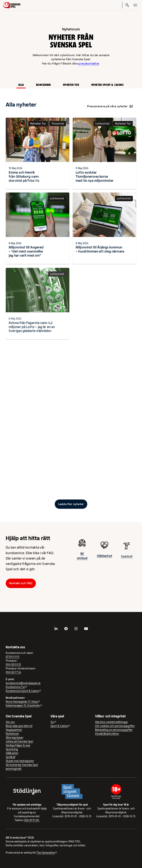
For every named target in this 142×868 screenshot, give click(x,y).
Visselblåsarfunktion (107, 734)
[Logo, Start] (12, 5)
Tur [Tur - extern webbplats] (52, 722)
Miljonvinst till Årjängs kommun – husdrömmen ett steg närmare (100, 253)
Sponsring (12, 749)
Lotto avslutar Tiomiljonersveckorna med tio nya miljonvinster (95, 176)
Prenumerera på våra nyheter (110, 106)
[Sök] (127, 5)
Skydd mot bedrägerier (20, 761)
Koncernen (43, 85)
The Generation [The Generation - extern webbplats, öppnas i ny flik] (46, 853)
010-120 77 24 (13, 672)
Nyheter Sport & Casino (108, 85)
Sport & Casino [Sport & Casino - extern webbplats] (59, 726)
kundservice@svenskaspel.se (23, 683)
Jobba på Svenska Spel (19, 741)
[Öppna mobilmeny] (135, 5)
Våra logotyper (15, 738)
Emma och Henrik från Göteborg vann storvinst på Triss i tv (24, 176)
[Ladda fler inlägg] (71, 504)
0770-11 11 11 (13, 657)
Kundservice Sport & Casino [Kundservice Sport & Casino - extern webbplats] (22, 691)
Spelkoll (10, 757)
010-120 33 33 (13, 665)
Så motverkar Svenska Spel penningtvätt (22, 767)
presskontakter (89, 63)
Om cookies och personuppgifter (115, 726)
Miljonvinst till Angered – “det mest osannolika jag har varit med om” (26, 254)
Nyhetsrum (12, 734)
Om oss (10, 722)
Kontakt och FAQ (21, 583)
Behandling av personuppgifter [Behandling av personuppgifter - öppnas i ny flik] (114, 730)
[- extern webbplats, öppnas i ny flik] (56, 629)
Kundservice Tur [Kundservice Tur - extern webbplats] (15, 687)
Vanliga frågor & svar (18, 745)
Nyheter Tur (71, 85)
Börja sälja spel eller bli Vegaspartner (19, 728)
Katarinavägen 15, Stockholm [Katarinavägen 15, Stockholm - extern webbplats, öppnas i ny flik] (23, 706)
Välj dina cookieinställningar (111, 722)
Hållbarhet (105, 559)
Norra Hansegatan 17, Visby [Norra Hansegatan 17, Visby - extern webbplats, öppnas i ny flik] (22, 702)
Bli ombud (82, 558)
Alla (21, 85)
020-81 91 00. (32, 820)
